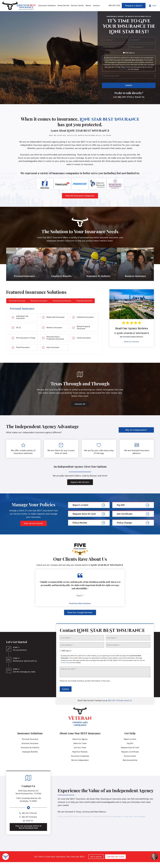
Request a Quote (134, 6)
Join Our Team (80, 754)
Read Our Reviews (132, 348)
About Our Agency (80, 745)
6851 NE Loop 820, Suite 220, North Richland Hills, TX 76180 (80, 136)
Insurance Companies (80, 762)
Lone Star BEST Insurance (57, 125)
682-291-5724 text (29, 823)
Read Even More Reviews (80, 609)
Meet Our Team (80, 749)
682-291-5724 (114, 5)
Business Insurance (30, 749)
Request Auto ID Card (130, 754)
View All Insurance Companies (80, 196)
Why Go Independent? (136, 436)
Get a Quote (96, 863)
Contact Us (80, 410)
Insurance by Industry (30, 754)
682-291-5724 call (29, 819)
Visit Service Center (34, 529)
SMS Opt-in (130, 53)
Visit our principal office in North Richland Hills (28, 833)
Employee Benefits (30, 758)
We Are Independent (80, 766)
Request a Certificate (130, 758)
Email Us (140, 97)
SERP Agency (118, 822)
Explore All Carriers (80, 488)
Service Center (130, 762)
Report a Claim (130, 745)
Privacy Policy (123, 69)
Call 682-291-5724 (115, 863)
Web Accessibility (130, 766)
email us (128, 706)
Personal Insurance (30, 745)
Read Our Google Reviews (80, 618)
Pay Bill (130, 749)
